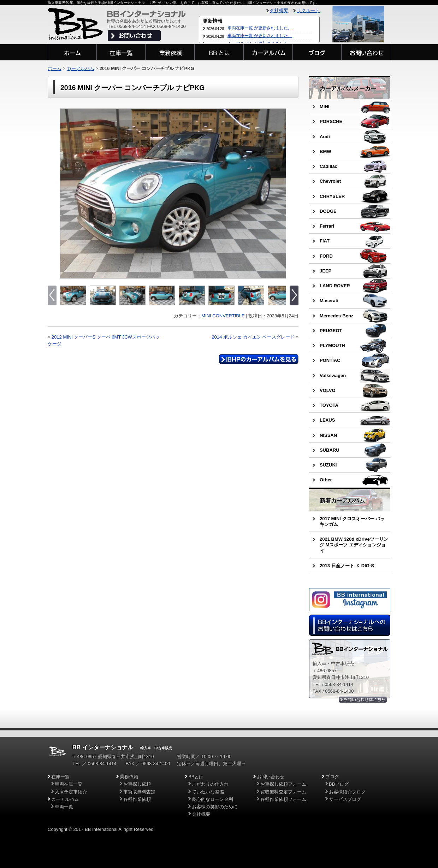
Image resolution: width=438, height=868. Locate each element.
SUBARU (330, 450)
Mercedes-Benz (336, 316)
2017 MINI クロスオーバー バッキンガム (352, 521)
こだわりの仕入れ (210, 784)
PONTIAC (330, 360)
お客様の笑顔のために (215, 807)
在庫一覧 (60, 777)
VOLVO (328, 390)
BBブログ (339, 784)
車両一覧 (64, 807)
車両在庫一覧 (69, 784)
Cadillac (328, 166)
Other (326, 480)
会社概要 (279, 10)
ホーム (55, 68)
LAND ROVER (335, 286)
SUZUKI (328, 465)
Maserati (329, 301)
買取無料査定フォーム (283, 792)
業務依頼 (129, 777)
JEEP (325, 271)
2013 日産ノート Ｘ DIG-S (347, 566)
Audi (325, 137)
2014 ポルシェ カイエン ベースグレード (253, 337)
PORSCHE (331, 121)
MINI (324, 107)
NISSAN (328, 435)
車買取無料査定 (139, 792)
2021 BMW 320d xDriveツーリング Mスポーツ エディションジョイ (354, 545)
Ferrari (327, 226)
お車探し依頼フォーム (283, 784)
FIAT (325, 241)
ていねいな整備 (208, 792)
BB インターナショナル (103, 747)
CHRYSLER (332, 196)
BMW (325, 151)
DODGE (328, 211)
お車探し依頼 (137, 784)
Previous (66, 194)
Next (280, 194)
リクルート (308, 10)
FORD (326, 256)
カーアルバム (81, 68)
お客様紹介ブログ (347, 792)
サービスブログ (345, 799)
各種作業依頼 (137, 799)
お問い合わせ (271, 777)
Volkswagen (333, 376)
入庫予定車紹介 (71, 792)
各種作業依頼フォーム (283, 799)
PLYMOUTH (332, 345)
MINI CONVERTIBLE (223, 316)
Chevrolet (330, 181)
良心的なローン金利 (212, 799)
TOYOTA (329, 405)
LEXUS (327, 420)
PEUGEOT (331, 331)
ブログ (332, 777)
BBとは (196, 777)
